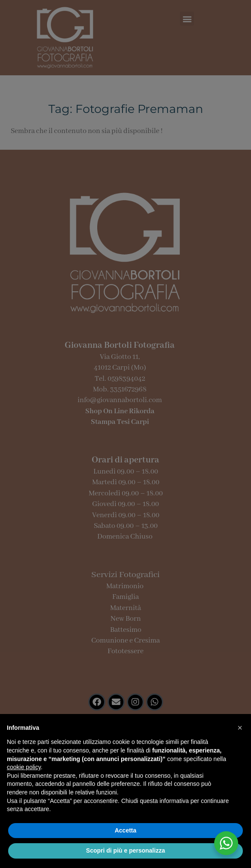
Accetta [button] (126, 830)
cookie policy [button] (24, 767)
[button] (240, 728)
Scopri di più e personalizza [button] (125, 850)
